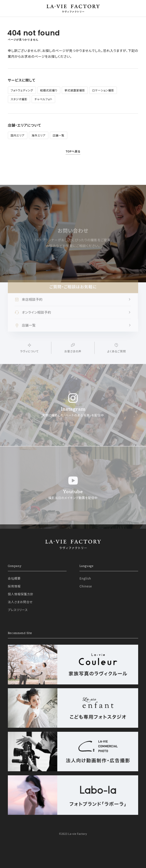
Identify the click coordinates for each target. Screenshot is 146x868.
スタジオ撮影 (19, 99)
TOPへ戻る (73, 151)
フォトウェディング (22, 90)
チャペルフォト (43, 99)
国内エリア (18, 135)
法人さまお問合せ (20, 602)
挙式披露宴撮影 (75, 90)
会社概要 (14, 578)
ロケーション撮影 (103, 90)
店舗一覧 (59, 135)
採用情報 (14, 586)
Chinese (86, 586)
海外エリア (39, 135)
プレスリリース (18, 610)
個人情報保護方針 (21, 594)
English (85, 578)
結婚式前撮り (49, 90)
